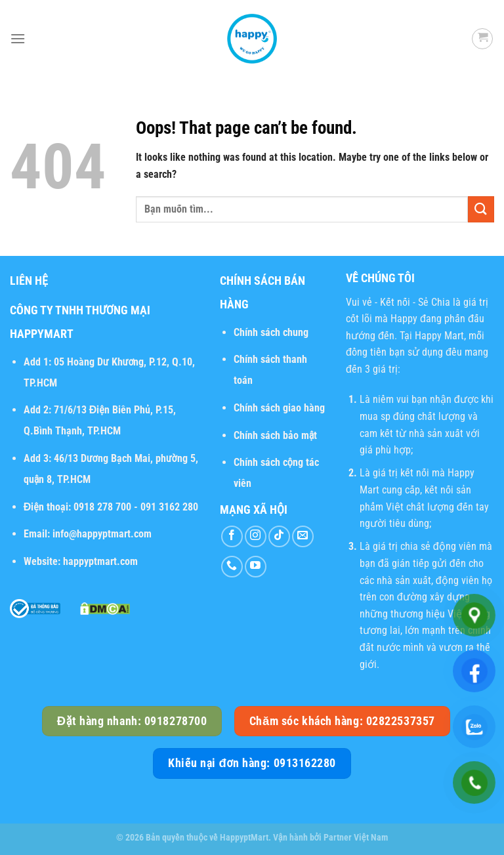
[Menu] (18, 38)
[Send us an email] (303, 536)
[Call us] (232, 567)
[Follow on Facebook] (232, 536)
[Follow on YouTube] (256, 567)
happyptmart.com (100, 561)
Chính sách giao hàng (279, 408)
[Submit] (481, 209)
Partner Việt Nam (356, 838)
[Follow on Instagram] (256, 536)
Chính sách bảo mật (276, 435)
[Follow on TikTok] (279, 536)
